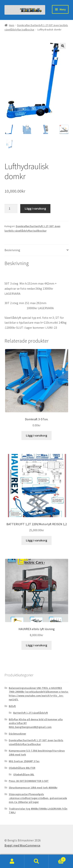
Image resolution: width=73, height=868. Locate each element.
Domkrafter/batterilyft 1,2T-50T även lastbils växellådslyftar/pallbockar (36, 742)
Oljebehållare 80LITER (22, 768)
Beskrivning (12, 250)
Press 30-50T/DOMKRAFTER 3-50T (29, 781)
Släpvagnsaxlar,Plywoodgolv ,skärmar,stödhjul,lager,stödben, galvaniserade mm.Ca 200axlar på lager (38, 798)
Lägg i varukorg (35, 209)
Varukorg (57, 859)
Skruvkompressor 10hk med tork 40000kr (33, 788)
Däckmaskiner (17, 734)
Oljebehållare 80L (24, 775)
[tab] (37, 250)
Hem (12, 25)
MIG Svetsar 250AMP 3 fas (24, 761)
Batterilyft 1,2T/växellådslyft (31, 713)
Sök (36, 861)
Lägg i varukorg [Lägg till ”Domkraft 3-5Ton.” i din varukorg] (36, 436)
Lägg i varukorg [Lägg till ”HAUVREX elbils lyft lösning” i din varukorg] (36, 645)
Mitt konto (12, 861)
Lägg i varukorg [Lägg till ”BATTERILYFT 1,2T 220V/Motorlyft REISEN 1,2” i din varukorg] (36, 540)
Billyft (12, 706)
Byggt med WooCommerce (22, 846)
